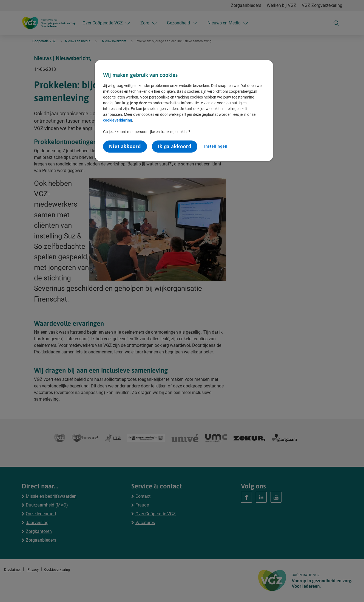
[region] (184, 111)
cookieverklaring (118, 120)
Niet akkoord (125, 146)
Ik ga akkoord (175, 146)
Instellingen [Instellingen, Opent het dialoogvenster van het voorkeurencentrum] (216, 146)
